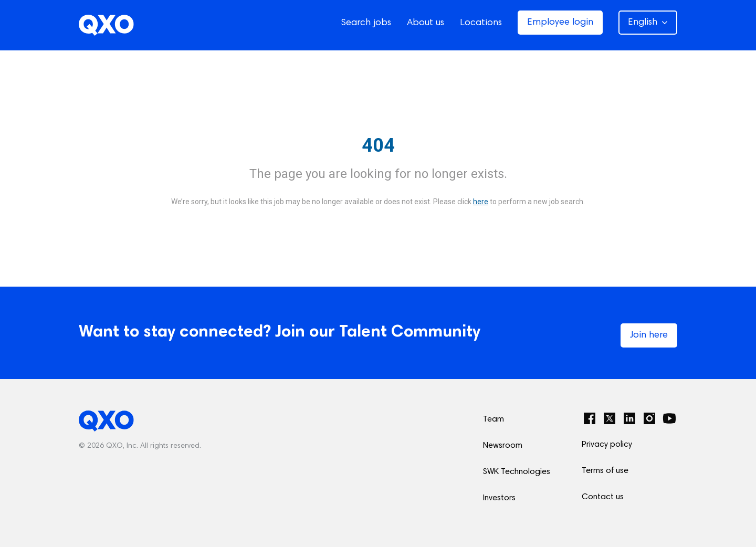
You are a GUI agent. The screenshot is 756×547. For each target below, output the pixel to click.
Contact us (603, 497)
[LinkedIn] (629, 418)
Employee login (560, 23)
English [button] (648, 23)
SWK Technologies (517, 472)
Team (493, 419)
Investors (499, 498)
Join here (649, 335)
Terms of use (605, 471)
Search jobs (366, 23)
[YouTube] (669, 418)
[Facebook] (590, 418)
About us (426, 23)
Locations (481, 23)
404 (378, 145)
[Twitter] (610, 418)
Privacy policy (607, 445)
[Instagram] (649, 418)
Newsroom (503, 446)
